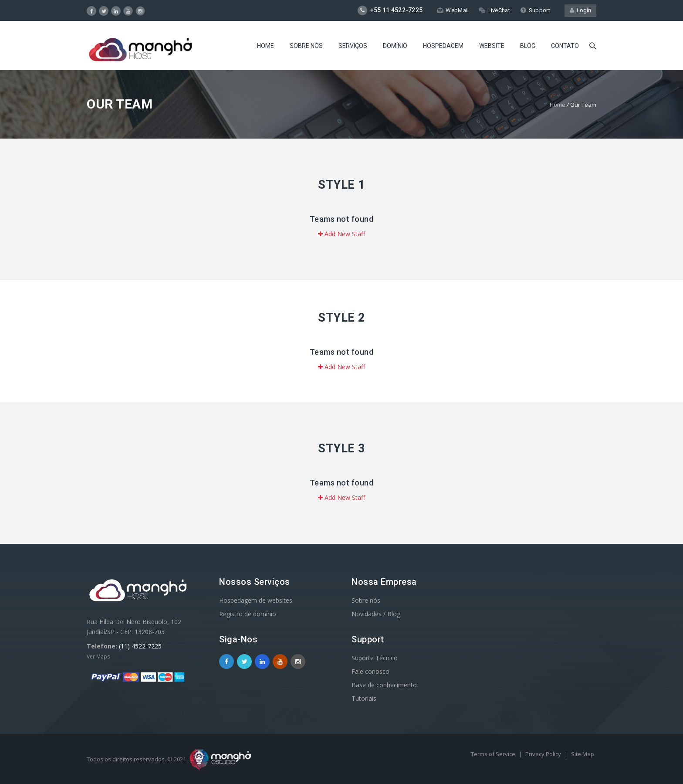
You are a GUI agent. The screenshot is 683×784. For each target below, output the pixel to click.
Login (580, 10)
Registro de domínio (248, 614)
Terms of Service (494, 754)
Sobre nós (306, 46)
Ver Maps (98, 657)
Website (492, 46)
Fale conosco (370, 671)
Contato (565, 46)
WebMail (453, 10)
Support (535, 10)
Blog (528, 46)
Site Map (583, 754)
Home (265, 46)
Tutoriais (364, 698)
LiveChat (494, 10)
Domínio (395, 46)
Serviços (353, 46)
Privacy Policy (544, 754)
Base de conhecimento (384, 685)
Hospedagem (443, 46)
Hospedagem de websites (256, 600)
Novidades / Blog (376, 614)
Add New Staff (341, 234)
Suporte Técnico (375, 658)
